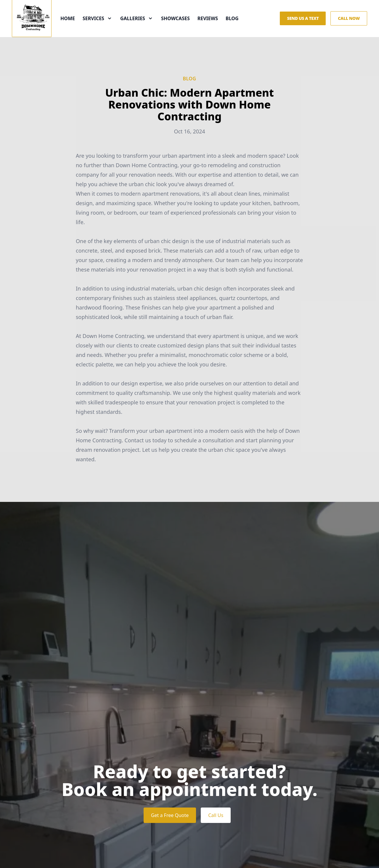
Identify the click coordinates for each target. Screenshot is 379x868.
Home (76, 26)
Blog (240, 26)
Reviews (216, 26)
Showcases (184, 26)
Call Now (349, 26)
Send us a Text (303, 26)
